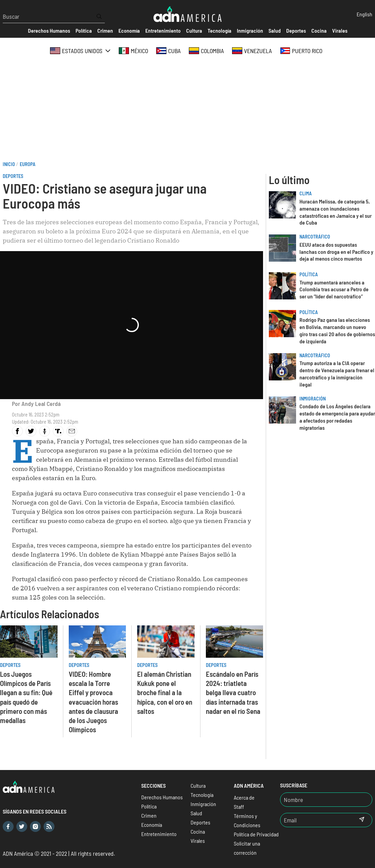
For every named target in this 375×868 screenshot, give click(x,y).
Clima (306, 193)
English (364, 14)
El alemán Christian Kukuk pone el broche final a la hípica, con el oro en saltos (165, 692)
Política (309, 274)
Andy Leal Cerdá (41, 404)
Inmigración (313, 399)
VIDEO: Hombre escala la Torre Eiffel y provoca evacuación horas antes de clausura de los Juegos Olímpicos (93, 701)
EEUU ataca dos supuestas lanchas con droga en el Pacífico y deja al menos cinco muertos (336, 252)
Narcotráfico (315, 237)
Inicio (9, 164)
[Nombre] (326, 800)
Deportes (13, 176)
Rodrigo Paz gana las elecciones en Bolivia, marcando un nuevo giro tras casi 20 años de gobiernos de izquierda (337, 330)
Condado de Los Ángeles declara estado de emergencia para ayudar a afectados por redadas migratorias (337, 417)
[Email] (316, 820)
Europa (28, 164)
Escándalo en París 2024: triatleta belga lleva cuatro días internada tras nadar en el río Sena (233, 692)
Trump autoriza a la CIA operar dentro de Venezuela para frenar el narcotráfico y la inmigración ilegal (337, 373)
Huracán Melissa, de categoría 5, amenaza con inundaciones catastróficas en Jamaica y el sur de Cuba (336, 212)
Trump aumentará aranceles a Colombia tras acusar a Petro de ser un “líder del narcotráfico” (334, 289)
